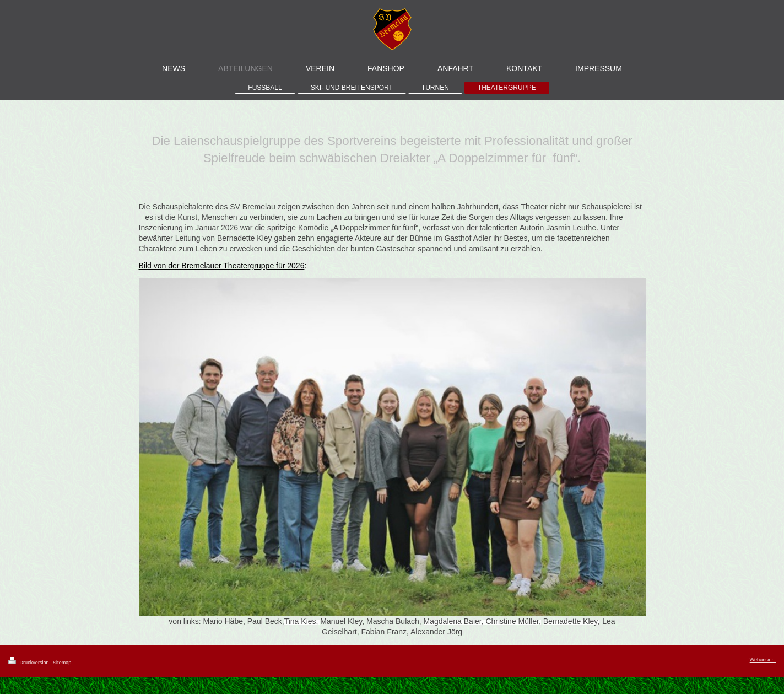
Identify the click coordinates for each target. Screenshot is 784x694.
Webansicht (763, 660)
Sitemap (62, 663)
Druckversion (29, 663)
